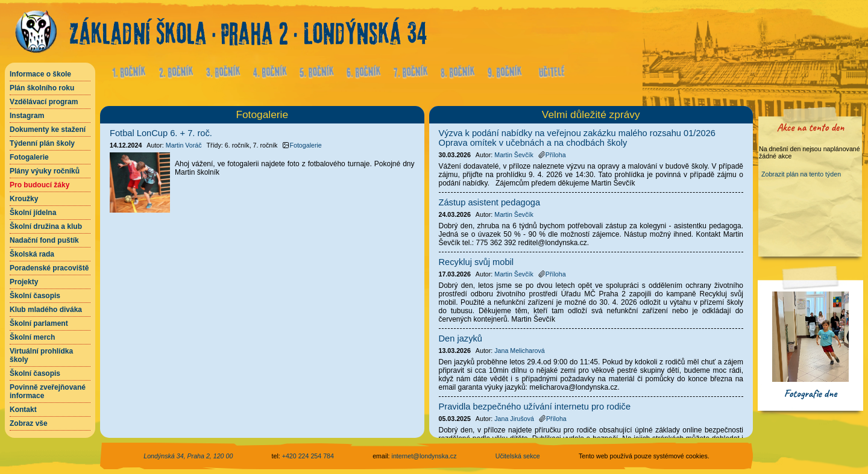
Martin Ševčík (514, 155)
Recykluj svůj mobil (476, 262)
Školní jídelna (33, 213)
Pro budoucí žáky (39, 185)
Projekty (24, 282)
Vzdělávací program (44, 102)
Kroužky (24, 199)
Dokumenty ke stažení (48, 129)
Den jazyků (461, 338)
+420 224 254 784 (308, 456)
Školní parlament (39, 323)
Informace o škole (40, 74)
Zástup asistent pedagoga (490, 202)
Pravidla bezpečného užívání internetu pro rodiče (535, 407)
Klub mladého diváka (46, 310)
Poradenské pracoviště (49, 268)
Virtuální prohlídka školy (41, 355)
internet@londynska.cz (424, 456)
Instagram (27, 116)
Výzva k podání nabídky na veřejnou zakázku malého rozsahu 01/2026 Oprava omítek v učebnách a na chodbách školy (577, 138)
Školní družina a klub (46, 226)
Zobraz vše (29, 423)
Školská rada (32, 254)
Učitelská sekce (518, 456)
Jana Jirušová (514, 419)
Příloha (552, 155)
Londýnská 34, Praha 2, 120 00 (188, 456)
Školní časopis (35, 296)
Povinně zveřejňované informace (48, 391)
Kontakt (23, 410)
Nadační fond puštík (44, 240)
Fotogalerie (29, 157)
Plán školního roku (42, 88)
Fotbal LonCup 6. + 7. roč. (161, 133)
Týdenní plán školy (42, 143)
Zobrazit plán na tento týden (801, 174)
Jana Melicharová (520, 351)
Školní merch (32, 337)
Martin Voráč (184, 145)
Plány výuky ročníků (45, 171)
